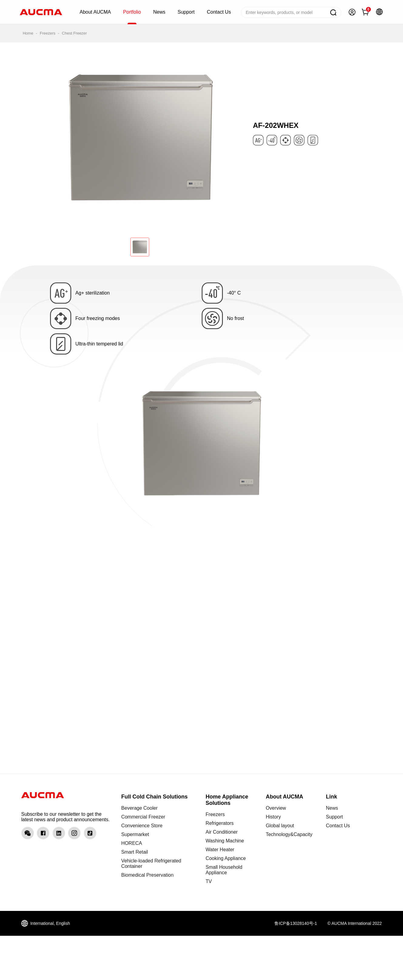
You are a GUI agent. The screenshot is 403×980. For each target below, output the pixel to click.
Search (333, 12)
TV (209, 881)
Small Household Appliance (224, 870)
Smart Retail (135, 852)
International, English (50, 923)
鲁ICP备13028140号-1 (296, 923)
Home (28, 33)
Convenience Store (142, 826)
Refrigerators (220, 823)
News (332, 808)
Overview (276, 808)
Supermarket (135, 834)
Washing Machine (225, 841)
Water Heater (220, 850)
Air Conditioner (222, 832)
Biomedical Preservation (148, 875)
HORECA (132, 843)
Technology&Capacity (289, 834)
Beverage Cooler (139, 808)
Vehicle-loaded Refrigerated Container (151, 863)
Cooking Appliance (226, 858)
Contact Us (338, 826)
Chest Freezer (74, 33)
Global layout (280, 826)
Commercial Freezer (143, 817)
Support (334, 817)
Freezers (47, 33)
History (273, 817)
